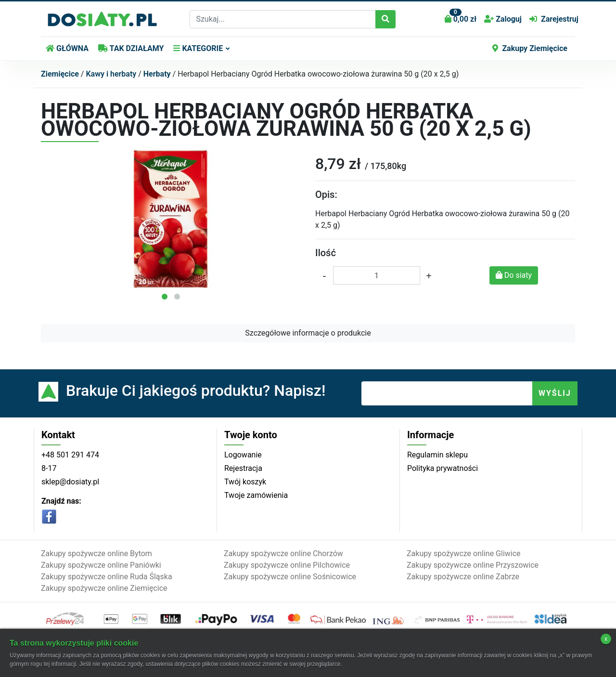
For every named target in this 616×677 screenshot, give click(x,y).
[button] (165, 297)
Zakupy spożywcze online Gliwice (464, 553)
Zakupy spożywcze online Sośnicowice (290, 577)
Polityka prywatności (443, 468)
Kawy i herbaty (111, 74)
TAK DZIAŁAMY (131, 48)
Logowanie (243, 455)
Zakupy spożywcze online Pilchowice (287, 565)
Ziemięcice (60, 74)
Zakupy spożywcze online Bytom (96, 553)
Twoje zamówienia (256, 495)
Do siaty (514, 275)
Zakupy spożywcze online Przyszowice (473, 565)
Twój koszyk (245, 482)
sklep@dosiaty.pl (70, 482)
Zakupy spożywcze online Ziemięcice (104, 588)
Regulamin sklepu (437, 455)
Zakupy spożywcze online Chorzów (283, 553)
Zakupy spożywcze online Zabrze (463, 577)
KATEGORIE (198, 48)
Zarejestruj (554, 19)
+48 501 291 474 (70, 455)
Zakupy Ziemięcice (530, 48)
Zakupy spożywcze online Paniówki (101, 565)
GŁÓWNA (67, 48)
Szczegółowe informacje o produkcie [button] (308, 333)
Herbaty (157, 74)
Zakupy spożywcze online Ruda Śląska (107, 577)
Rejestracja (243, 468)
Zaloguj (503, 19)
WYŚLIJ (555, 393)
